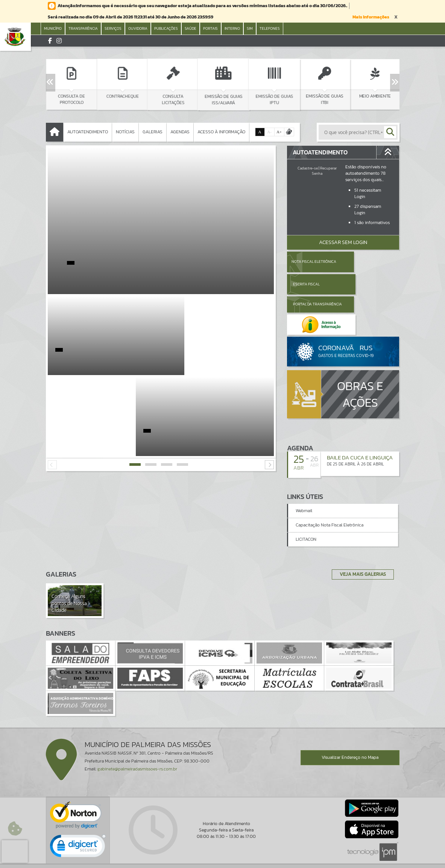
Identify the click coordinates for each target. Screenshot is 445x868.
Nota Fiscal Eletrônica (314, 262)
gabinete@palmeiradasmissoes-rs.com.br (137, 741)
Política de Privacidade (223, 860)
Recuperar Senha (324, 171)
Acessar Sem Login (343, 242)
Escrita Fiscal (362, 262)
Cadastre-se (308, 168)
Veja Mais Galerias (361, 546)
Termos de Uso (223, 855)
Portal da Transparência (308, 284)
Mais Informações (371, 17)
